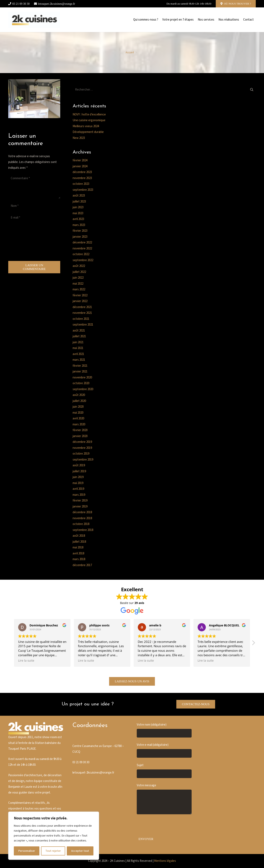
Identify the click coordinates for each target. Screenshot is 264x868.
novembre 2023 (82, 178)
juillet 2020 (79, 401)
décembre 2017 (82, 565)
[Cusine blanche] (34, 20)
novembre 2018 (82, 518)
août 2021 (79, 331)
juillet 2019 (79, 471)
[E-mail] (34, 218)
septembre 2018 (83, 530)
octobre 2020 (81, 383)
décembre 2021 (82, 307)
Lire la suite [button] (26, 661)
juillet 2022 (79, 272)
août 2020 (79, 395)
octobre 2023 (81, 184)
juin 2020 (78, 407)
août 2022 (79, 266)
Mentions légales (165, 861)
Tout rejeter (53, 851)
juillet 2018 (79, 542)
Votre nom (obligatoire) (164, 730)
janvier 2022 (80, 301)
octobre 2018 (81, 524)
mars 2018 (79, 559)
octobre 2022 (81, 254)
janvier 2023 (80, 237)
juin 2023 (78, 207)
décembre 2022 (82, 243)
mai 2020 (78, 413)
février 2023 (80, 231)
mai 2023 (78, 213)
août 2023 (79, 196)
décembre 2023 (82, 172)
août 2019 (79, 465)
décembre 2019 (82, 442)
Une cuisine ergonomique (89, 120)
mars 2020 (79, 424)
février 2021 (80, 366)
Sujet (164, 771)
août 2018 (79, 536)
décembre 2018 (82, 512)
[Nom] (34, 206)
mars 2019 (79, 495)
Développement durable (88, 132)
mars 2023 (79, 225)
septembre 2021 (83, 325)
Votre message (164, 799)
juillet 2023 (79, 202)
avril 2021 (78, 354)
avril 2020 (78, 418)
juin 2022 (78, 278)
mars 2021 (79, 360)
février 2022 (80, 295)
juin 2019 (78, 477)
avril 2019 (78, 489)
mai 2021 (78, 348)
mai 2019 (78, 483)
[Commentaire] (34, 186)
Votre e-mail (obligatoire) (164, 750)
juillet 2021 (79, 336)
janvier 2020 (80, 436)
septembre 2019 (83, 460)
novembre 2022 (82, 248)
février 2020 (80, 430)
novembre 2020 (82, 378)
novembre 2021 (82, 313)
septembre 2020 (83, 389)
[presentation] (25, 242)
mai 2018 (78, 547)
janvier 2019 (80, 507)
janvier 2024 (80, 166)
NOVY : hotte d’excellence (89, 115)
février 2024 (80, 160)
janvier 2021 (80, 372)
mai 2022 (78, 284)
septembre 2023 (83, 190)
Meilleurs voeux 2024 (86, 126)
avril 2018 (78, 553)
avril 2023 (78, 219)
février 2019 (80, 501)
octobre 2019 (81, 454)
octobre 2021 (81, 319)
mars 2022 (79, 289)
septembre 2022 (83, 260)
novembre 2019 (82, 448)
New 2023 (79, 138)
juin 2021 (78, 342)
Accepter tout (80, 851)
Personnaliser (27, 851)
